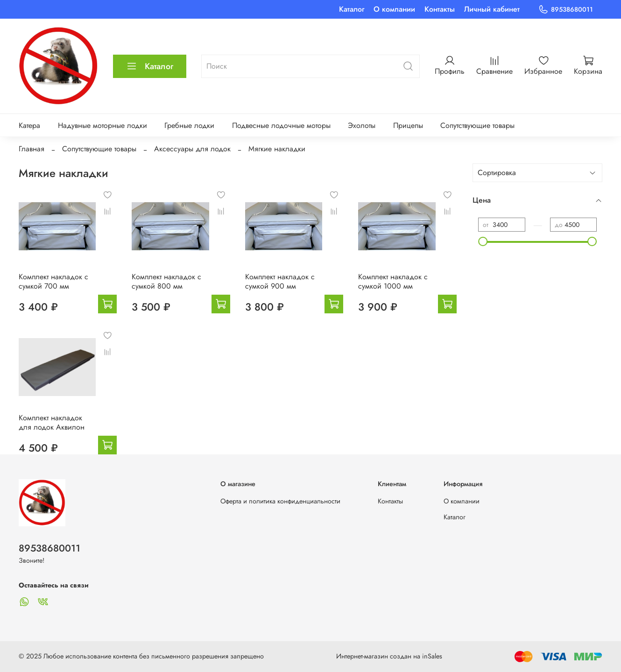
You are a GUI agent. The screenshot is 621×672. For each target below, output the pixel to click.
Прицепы (408, 125)
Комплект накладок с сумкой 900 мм (280, 281)
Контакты (440, 9)
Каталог (352, 9)
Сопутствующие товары (477, 125)
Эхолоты (362, 125)
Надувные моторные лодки (102, 125)
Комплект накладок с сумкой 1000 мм (393, 281)
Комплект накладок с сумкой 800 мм (166, 281)
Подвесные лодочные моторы (281, 125)
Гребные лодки (189, 125)
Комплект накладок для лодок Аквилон (52, 422)
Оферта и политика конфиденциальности (280, 501)
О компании (394, 9)
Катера (29, 125)
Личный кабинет (492, 9)
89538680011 (566, 10)
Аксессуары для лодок (192, 149)
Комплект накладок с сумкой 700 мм (53, 281)
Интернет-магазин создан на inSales (389, 656)
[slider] (483, 241)
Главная (32, 149)
